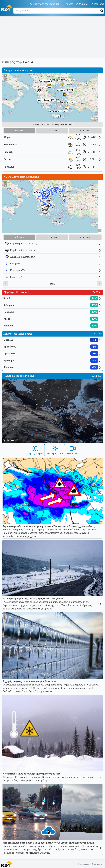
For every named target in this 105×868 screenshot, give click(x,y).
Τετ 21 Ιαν (52, 131)
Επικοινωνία (84, 864)
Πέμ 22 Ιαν (85, 131)
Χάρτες (67, 4)
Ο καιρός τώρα (55, 450)
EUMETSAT (97, 376)
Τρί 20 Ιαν (20, 131)
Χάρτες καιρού (35, 450)
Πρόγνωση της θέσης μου (44, 4)
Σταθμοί (81, 4)
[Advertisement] (52, 37)
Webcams (97, 4)
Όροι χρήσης (98, 864)
